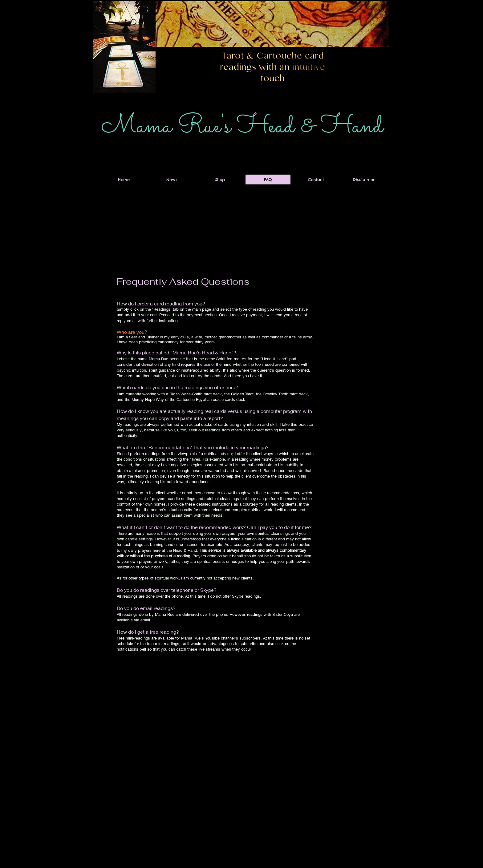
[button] (368, 59)
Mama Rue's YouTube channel (207, 638)
